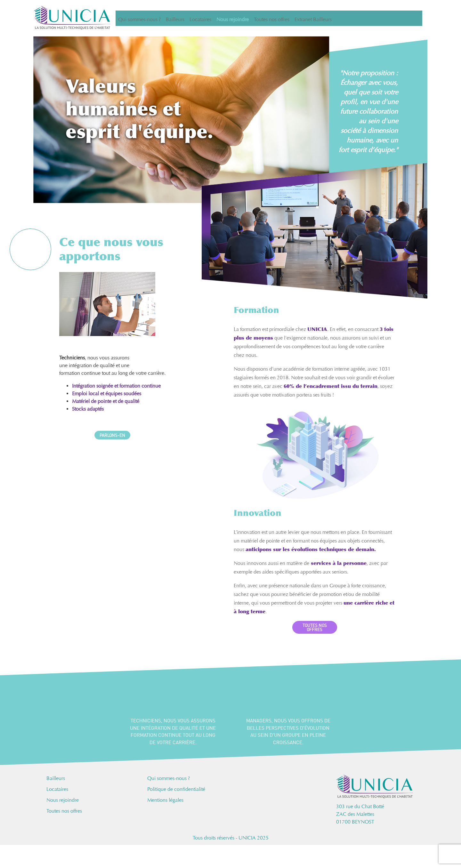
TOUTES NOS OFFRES (315, 627)
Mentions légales (165, 800)
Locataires (200, 18)
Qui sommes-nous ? (139, 18)
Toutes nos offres (272, 18)
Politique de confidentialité (176, 789)
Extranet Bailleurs (313, 18)
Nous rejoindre (233, 18)
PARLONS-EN (112, 435)
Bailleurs (175, 18)
